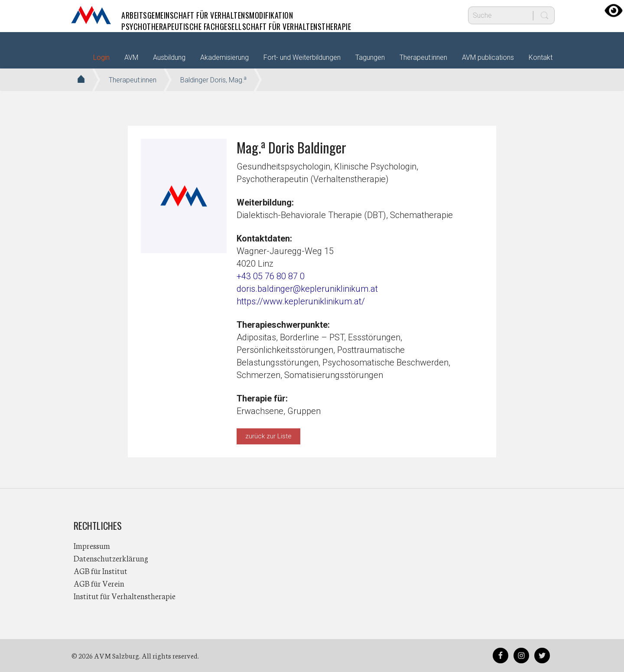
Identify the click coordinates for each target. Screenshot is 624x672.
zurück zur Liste (268, 436)
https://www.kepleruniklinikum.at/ (301, 301)
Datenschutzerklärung (111, 558)
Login (101, 57)
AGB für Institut (101, 571)
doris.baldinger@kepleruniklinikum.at (307, 289)
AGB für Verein (99, 583)
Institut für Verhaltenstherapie (125, 596)
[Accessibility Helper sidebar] (614, 10)
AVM (91, 15)
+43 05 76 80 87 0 (271, 276)
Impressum (92, 545)
